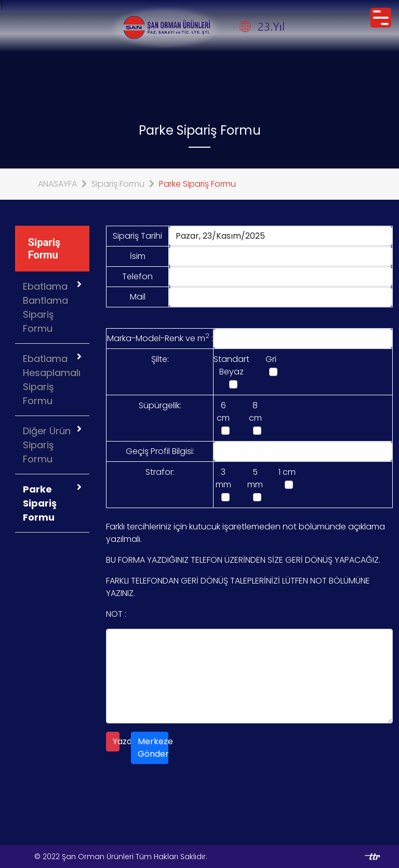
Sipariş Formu (118, 184)
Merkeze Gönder (153, 748)
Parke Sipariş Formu (197, 184)
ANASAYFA (57, 184)
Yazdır (116, 741)
